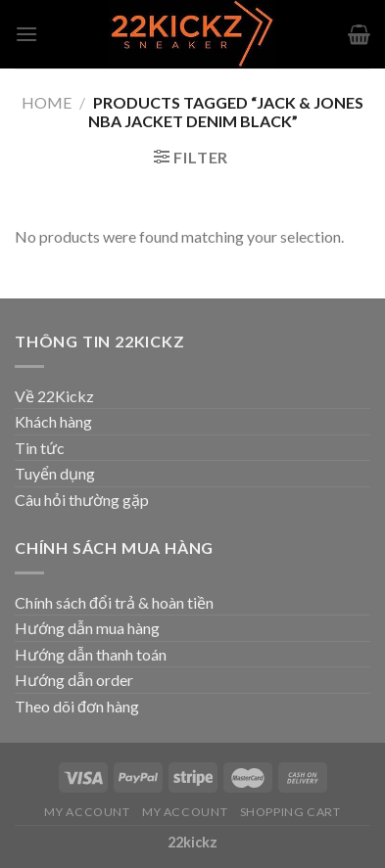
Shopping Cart (290, 812)
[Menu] (26, 34)
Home (47, 102)
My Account (87, 812)
